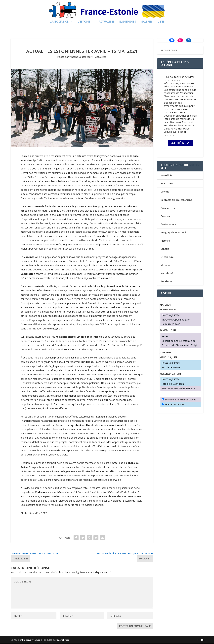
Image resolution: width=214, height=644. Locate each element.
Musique (165, 266)
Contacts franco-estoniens (176, 200)
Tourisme (166, 282)
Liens (161, 22)
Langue (165, 249)
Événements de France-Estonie (179, 400)
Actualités (107, 22)
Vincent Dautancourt (81, 57)
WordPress (63, 640)
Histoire (165, 241)
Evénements (128, 22)
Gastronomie (168, 225)
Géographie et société (173, 233)
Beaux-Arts (167, 184)
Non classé (167, 274)
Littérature (167, 257)
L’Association (59, 22)
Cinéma (165, 192)
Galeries (147, 22)
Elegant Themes (31, 640)
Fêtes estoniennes (173, 405)
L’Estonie (84, 22)
